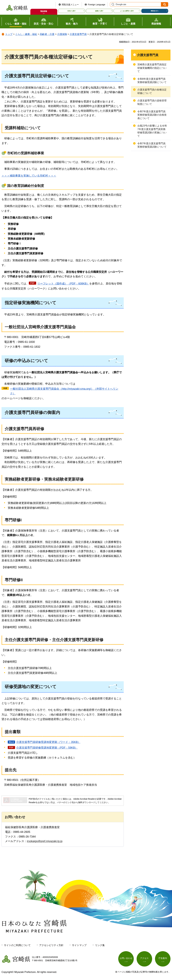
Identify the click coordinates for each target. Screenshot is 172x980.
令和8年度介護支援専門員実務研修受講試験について (152, 81)
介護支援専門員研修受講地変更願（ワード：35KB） (48, 742)
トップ (9, 34)
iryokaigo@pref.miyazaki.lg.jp (45, 841)
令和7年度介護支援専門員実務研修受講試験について (152, 145)
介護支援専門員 (78, 34)
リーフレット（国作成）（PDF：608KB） (63, 284)
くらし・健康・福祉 (26, 34)
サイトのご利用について (17, 945)
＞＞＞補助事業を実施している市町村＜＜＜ (29, 176)
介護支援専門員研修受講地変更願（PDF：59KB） (47, 748)
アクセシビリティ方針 (51, 945)
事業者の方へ (155, 11)
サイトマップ (79, 945)
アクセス (144, 958)
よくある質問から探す (127, 11)
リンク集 (100, 945)
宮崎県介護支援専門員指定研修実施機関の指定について (152, 68)
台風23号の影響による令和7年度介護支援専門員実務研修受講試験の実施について (152, 131)
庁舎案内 (163, 958)
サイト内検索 (112, 4)
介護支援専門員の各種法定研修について (152, 91)
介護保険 (62, 34)
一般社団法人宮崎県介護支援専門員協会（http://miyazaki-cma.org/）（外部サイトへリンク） (64, 391)
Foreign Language (97, 5)
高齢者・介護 (47, 34)
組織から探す (99, 11)
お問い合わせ (126, 958)
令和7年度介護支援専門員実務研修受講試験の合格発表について (152, 115)
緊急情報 (44, 11)
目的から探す (72, 11)
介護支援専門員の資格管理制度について (152, 102)
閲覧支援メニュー (70, 5)
